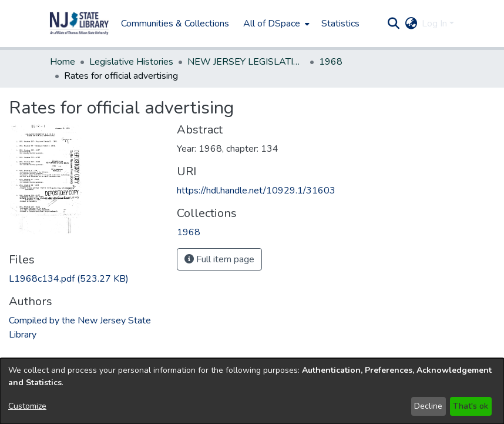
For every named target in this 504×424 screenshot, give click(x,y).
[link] (69, 279)
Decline (428, 406)
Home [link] (63, 62)
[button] (79, 24)
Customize (27, 406)
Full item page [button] (219, 259)
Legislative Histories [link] (131, 62)
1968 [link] (331, 62)
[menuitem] (275, 24)
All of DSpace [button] (272, 24)
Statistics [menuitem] (340, 24)
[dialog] (252, 391)
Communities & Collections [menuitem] (175, 24)
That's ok (471, 406)
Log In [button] (436, 24)
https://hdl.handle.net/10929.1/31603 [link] (256, 191)
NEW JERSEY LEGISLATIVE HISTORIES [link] (246, 62)
